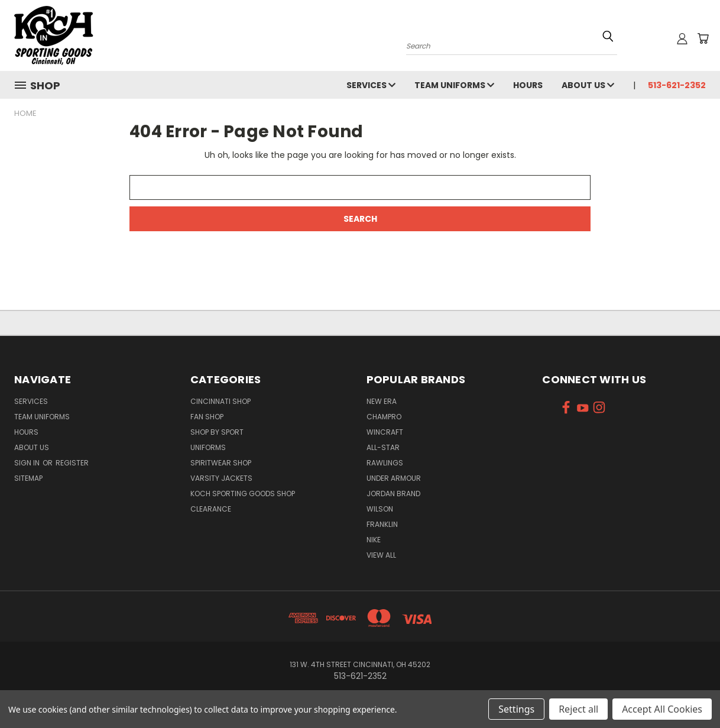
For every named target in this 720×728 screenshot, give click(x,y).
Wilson (380, 509)
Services (371, 85)
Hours (528, 85)
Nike (374, 540)
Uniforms (208, 447)
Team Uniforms (454, 85)
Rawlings (385, 463)
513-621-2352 (677, 85)
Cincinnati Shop (220, 401)
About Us (588, 85)
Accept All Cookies (662, 709)
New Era (382, 401)
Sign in (28, 463)
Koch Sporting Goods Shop (243, 494)
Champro (384, 417)
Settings (516, 709)
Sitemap (28, 478)
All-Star (383, 447)
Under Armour (394, 478)
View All (381, 555)
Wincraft (385, 432)
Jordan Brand (393, 494)
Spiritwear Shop (221, 463)
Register (72, 463)
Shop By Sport (217, 432)
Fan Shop (207, 417)
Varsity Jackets (221, 478)
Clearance (211, 509)
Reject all (578, 709)
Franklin (382, 524)
